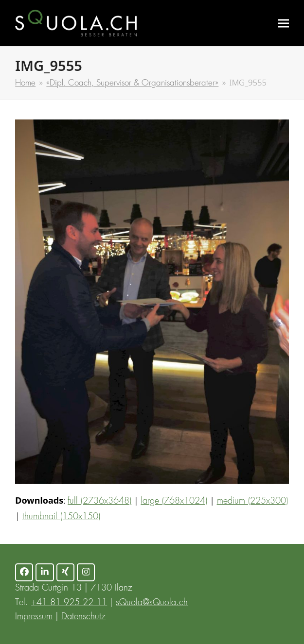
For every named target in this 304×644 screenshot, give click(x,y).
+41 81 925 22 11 (69, 603)
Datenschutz (83, 617)
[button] (284, 23)
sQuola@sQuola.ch (152, 603)
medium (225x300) (252, 501)
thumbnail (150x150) (61, 517)
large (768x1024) (174, 501)
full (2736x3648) (99, 501)
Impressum (34, 617)
